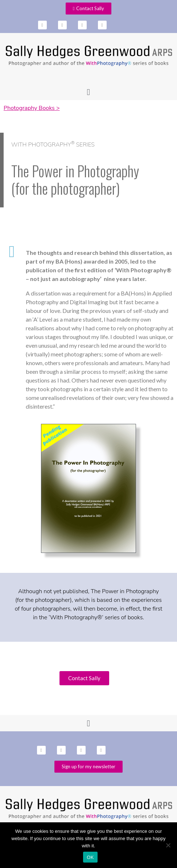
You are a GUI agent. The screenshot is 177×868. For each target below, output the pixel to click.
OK (90, 857)
